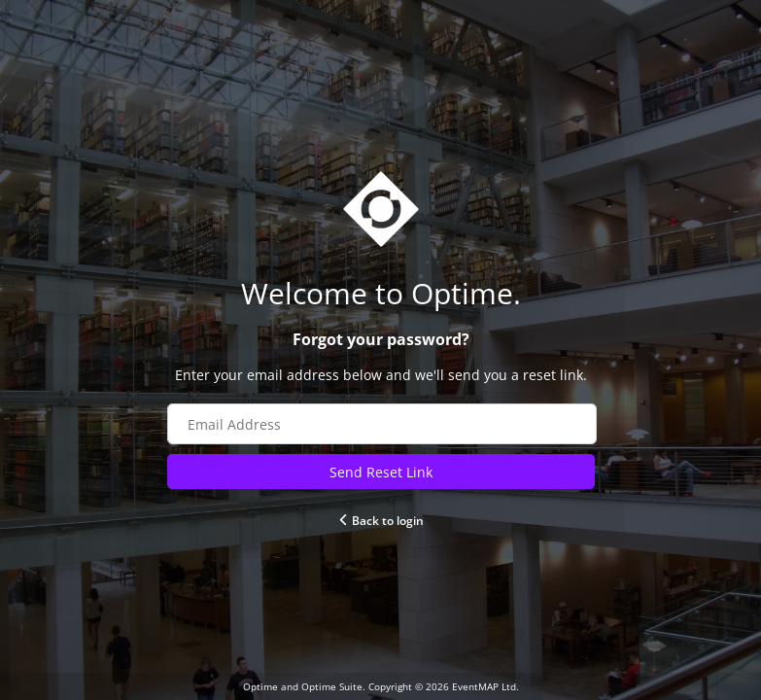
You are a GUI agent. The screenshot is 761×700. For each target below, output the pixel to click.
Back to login (380, 521)
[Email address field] (382, 424)
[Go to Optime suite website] (381, 209)
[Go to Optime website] (381, 293)
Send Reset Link (381, 472)
